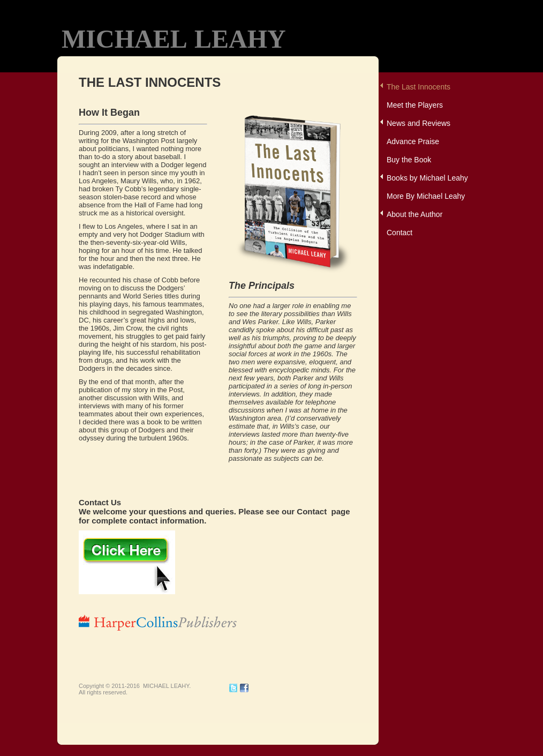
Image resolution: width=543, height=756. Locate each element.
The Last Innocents (418, 87)
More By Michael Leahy (426, 196)
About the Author (414, 214)
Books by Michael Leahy (427, 178)
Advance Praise (413, 141)
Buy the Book (409, 160)
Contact (399, 233)
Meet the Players (415, 105)
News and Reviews (418, 123)
